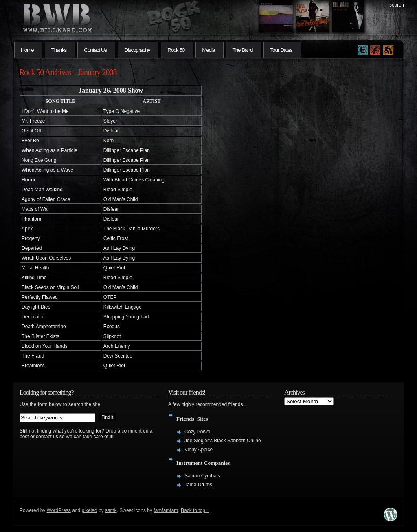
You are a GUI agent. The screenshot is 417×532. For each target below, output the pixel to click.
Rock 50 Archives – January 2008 (68, 72)
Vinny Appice (199, 450)
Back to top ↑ (195, 510)
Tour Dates (281, 50)
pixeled (90, 510)
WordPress (59, 510)
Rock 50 (176, 50)
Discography (137, 50)
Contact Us (95, 50)
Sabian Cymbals (202, 476)
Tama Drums (198, 485)
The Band (243, 50)
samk (111, 510)
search (397, 5)
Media (208, 50)
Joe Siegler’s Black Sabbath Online (223, 441)
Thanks (59, 50)
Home (27, 50)
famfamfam (166, 510)
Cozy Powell (198, 432)
